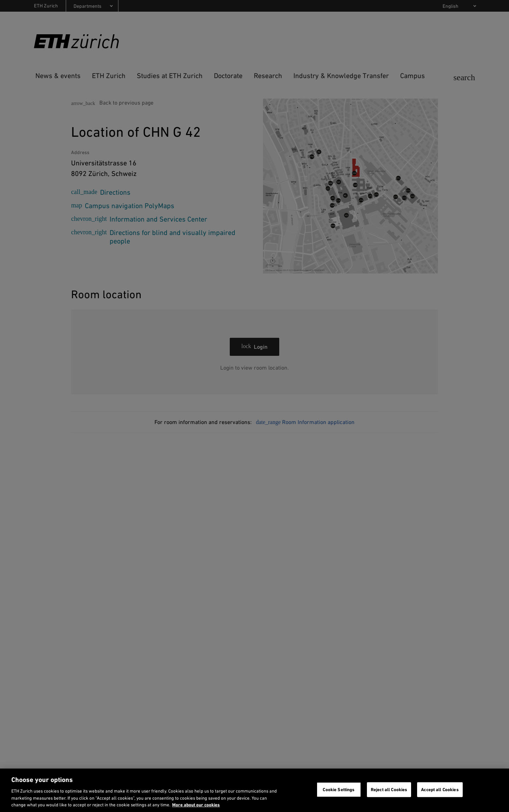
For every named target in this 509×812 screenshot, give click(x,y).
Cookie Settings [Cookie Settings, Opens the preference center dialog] (339, 790)
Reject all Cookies (389, 790)
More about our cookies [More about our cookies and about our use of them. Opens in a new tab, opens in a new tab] (196, 805)
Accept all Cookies (440, 790)
